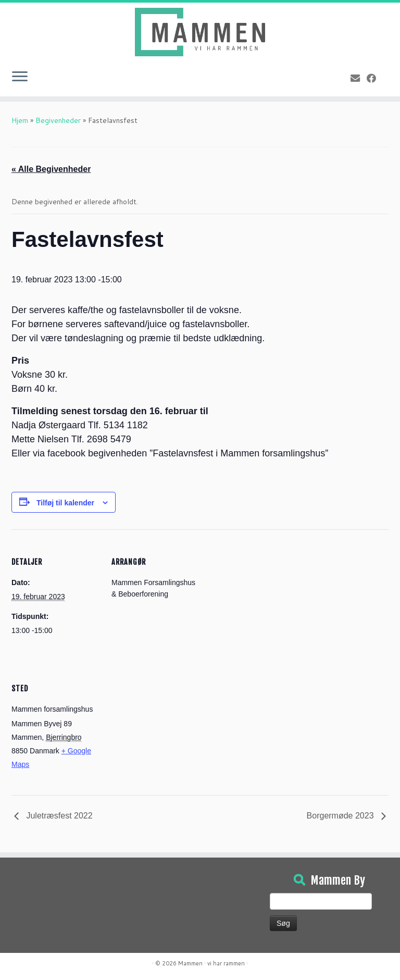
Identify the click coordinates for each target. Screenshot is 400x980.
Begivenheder (58, 120)
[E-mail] (359, 78)
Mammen (190, 963)
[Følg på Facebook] (375, 78)
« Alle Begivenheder (51, 169)
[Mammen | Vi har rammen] (200, 32)
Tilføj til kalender (65, 503)
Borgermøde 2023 (341, 816)
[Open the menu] (20, 78)
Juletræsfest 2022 (58, 816)
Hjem (20, 120)
